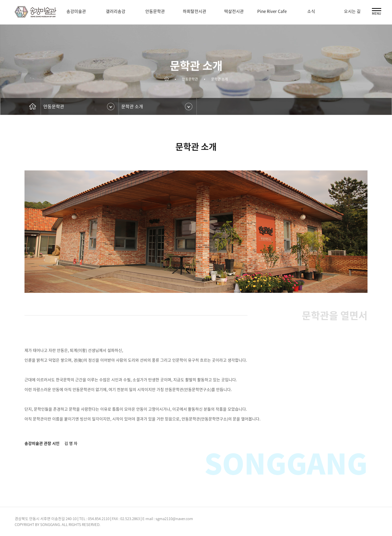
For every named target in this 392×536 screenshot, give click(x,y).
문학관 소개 (132, 106)
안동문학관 (54, 106)
